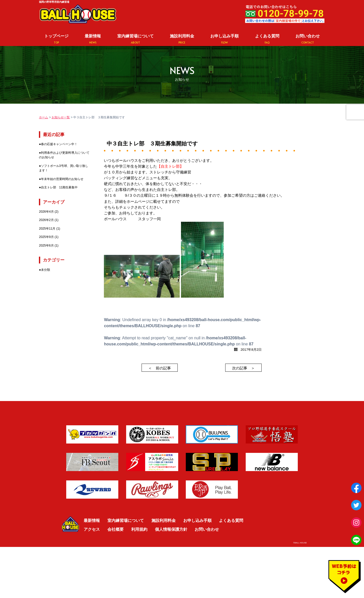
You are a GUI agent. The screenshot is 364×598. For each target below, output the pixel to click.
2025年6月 (46, 246)
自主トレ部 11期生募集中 (59, 187)
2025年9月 (46, 237)
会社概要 (116, 529)
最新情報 (93, 39)
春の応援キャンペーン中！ (59, 144)
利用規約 (139, 529)
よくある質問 (267, 39)
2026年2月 (46, 220)
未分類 (45, 270)
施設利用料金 (182, 39)
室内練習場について (135, 39)
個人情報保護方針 (171, 529)
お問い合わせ (308, 39)
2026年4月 (46, 212)
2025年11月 (47, 229)
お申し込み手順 (224, 39)
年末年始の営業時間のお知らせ (62, 179)
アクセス (92, 529)
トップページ (56, 39)
